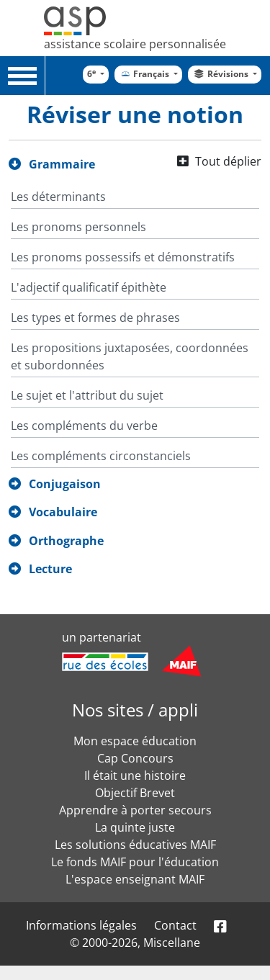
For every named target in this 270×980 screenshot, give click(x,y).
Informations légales (81, 925)
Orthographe (66, 541)
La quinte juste (135, 827)
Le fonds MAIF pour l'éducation (135, 862)
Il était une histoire (135, 776)
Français (145, 74)
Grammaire (62, 164)
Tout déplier (228, 161)
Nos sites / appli (135, 710)
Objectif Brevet (135, 793)
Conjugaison (65, 484)
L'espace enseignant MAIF (135, 879)
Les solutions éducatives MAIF (135, 845)
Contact (175, 925)
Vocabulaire (63, 512)
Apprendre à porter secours (135, 810)
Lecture (50, 569)
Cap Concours (135, 758)
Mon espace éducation (135, 741)
